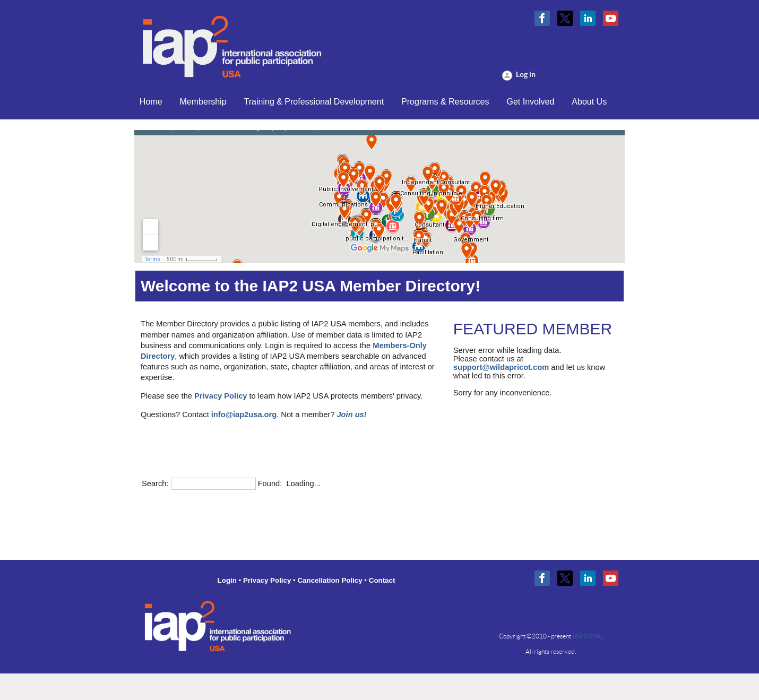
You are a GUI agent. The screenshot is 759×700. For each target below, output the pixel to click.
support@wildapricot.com (501, 367)
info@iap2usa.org (244, 414)
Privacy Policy (221, 396)
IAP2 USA (586, 636)
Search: (155, 483)
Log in (526, 74)
